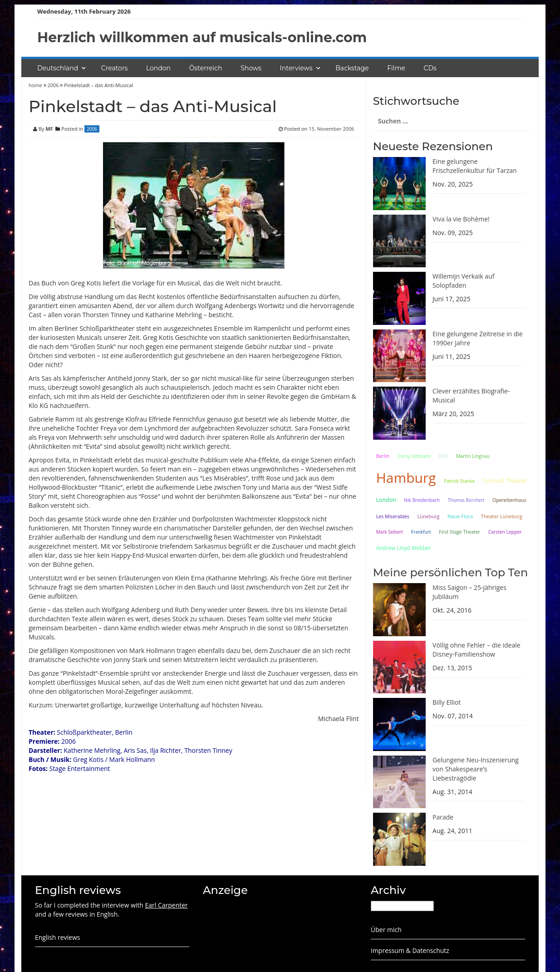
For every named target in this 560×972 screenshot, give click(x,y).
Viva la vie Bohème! (461, 219)
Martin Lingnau (473, 456)
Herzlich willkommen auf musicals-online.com (202, 37)
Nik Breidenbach (422, 500)
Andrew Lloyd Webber (404, 548)
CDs (430, 68)
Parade (443, 817)
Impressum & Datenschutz (410, 950)
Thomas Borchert (466, 500)
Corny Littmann (414, 456)
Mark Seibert (390, 532)
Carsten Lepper (505, 532)
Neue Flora (460, 516)
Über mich (386, 930)
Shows (251, 68)
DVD (444, 456)
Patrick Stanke (459, 481)
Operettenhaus (509, 500)
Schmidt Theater (505, 481)
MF (49, 129)
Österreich (206, 68)
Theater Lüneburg (502, 516)
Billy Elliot (447, 702)
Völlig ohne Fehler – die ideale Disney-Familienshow (476, 650)
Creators (114, 68)
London (158, 68)
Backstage (352, 68)
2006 (53, 85)
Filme (396, 68)
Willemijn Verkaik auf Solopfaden (463, 281)
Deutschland (58, 68)
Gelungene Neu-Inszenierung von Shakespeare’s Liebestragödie (476, 769)
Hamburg (406, 478)
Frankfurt (421, 532)
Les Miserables (393, 516)
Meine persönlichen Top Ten (451, 572)
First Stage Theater (459, 532)
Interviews (296, 68)
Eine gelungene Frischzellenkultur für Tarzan (475, 166)
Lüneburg (429, 516)
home (36, 85)
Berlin (383, 456)
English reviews (57, 937)
